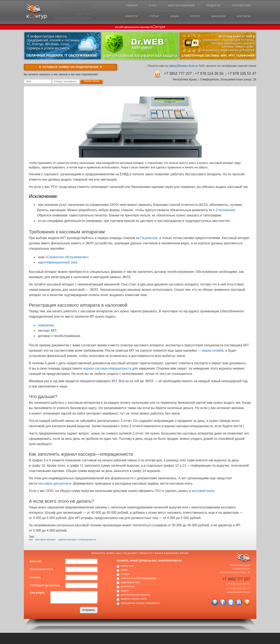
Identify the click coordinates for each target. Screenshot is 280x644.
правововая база (130, 583)
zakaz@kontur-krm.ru (183, 66)
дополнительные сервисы (135, 595)
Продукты (210, 6)
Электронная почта (42, 570)
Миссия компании (177, 6)
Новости (122, 18)
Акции (168, 18)
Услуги (191, 18)
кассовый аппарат (45, 540)
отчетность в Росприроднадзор (138, 579)
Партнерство (240, 6)
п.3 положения (224, 211)
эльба (124, 570)
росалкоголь (128, 587)
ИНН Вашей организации (46, 586)
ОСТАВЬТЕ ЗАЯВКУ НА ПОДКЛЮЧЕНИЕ (70, 67)
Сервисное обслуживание (67, 257)
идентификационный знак (58, 263)
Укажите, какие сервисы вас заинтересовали (149, 561)
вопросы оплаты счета (133, 599)
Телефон (36, 578)
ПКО (158, 491)
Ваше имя (37, 562)
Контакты (243, 18)
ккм (31, 540)
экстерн (125, 575)
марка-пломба (213, 351)
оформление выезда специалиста (140, 603)
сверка (125, 591)
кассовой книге (203, 491)
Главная (123, 6)
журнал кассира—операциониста (77, 540)
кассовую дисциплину (55, 484)
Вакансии (216, 18)
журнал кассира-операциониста (107, 369)
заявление (46, 326)
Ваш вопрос (37, 593)
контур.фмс (127, 566)
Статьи (146, 18)
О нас (146, 6)
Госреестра (149, 238)
